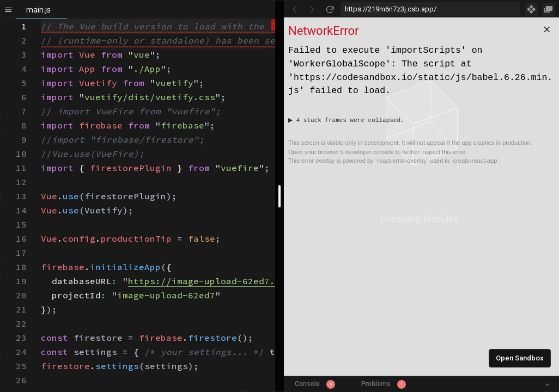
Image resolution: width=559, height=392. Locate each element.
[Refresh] (330, 9)
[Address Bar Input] (430, 9)
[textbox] (41, 19)
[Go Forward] (312, 9)
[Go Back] (295, 9)
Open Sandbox (520, 358)
